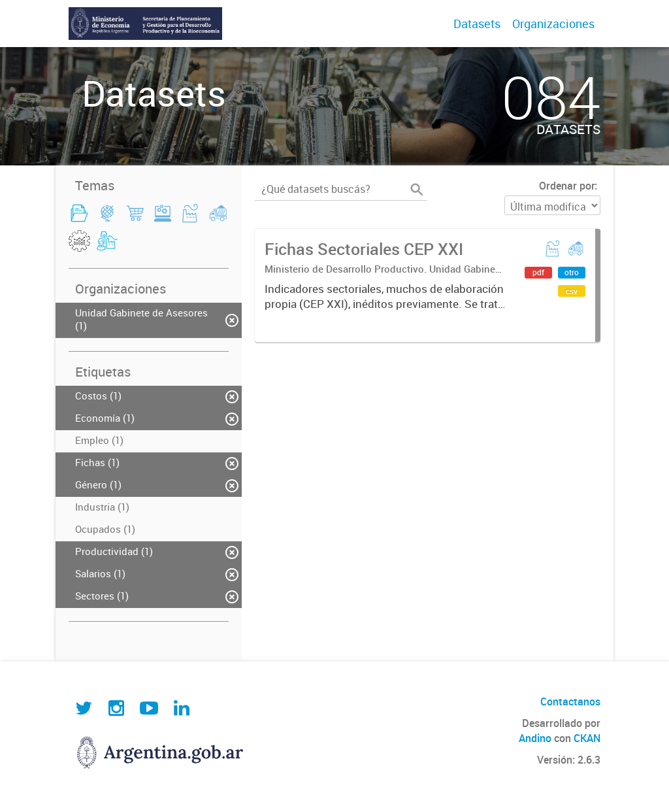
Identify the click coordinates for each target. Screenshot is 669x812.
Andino (535, 738)
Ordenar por (567, 186)
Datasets (477, 24)
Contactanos (570, 702)
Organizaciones (553, 24)
